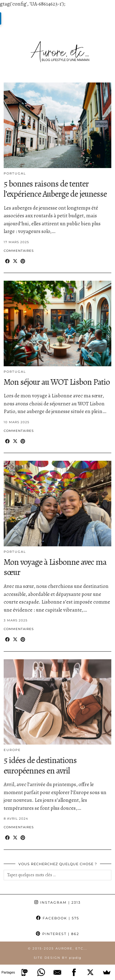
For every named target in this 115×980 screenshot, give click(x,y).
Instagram (57, 902)
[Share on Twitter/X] (15, 261)
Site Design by (57, 958)
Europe (12, 750)
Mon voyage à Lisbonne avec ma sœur (55, 567)
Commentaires (19, 251)
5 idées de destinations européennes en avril (40, 765)
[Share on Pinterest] (23, 261)
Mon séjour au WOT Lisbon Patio (57, 382)
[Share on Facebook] (8, 261)
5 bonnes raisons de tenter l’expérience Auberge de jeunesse (55, 189)
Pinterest (57, 934)
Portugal (15, 173)
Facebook (58, 918)
